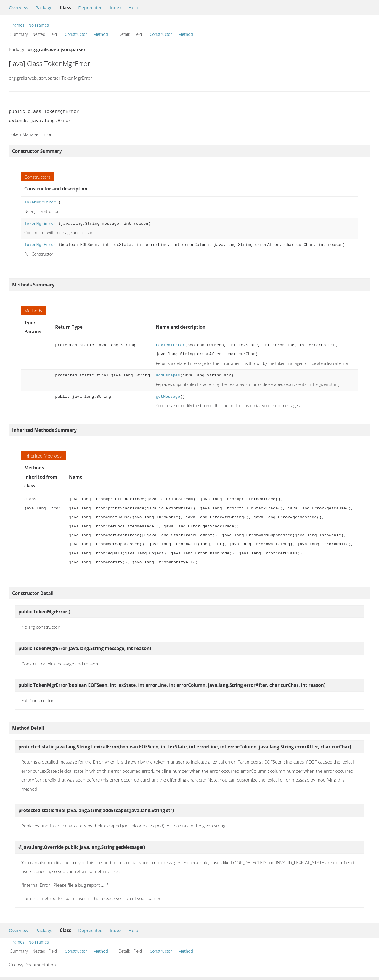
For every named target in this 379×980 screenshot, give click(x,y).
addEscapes (168, 375)
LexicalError (170, 345)
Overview (19, 7)
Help (133, 7)
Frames (17, 25)
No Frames (39, 25)
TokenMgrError (40, 202)
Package (44, 7)
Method (101, 34)
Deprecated (90, 7)
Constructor (76, 34)
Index (116, 7)
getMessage (168, 397)
